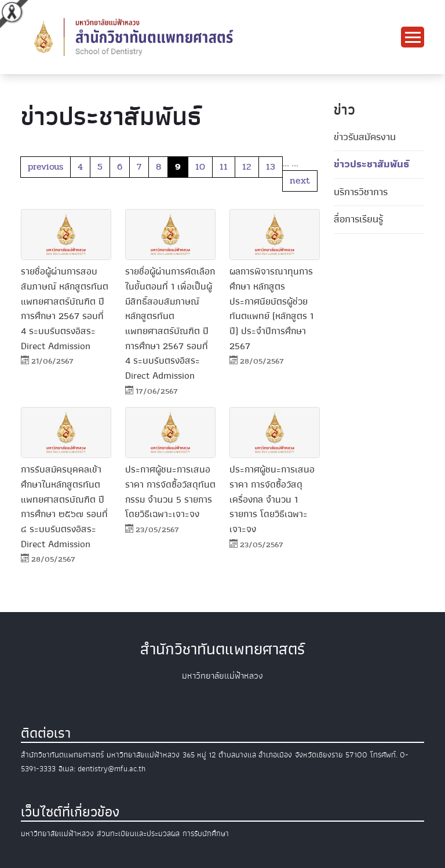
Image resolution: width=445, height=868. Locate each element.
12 (247, 166)
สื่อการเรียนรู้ (358, 219)
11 (224, 166)
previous (45, 166)
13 (271, 166)
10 (200, 166)
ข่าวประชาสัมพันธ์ (371, 164)
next (300, 180)
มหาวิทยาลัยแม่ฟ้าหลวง (57, 834)
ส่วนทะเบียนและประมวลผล (138, 834)
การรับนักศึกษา (206, 834)
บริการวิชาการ (361, 192)
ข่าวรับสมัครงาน (365, 137)
